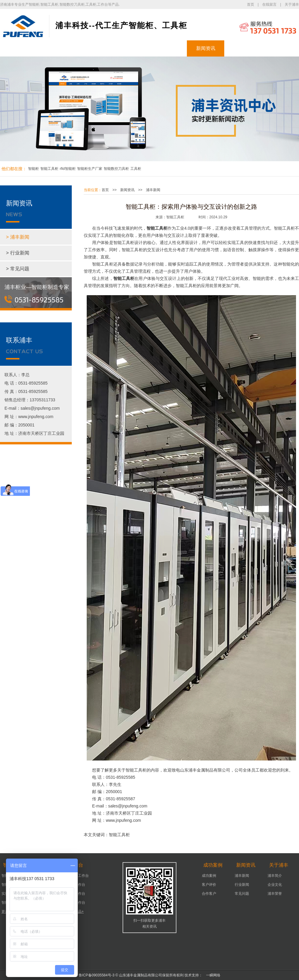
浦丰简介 (275, 876)
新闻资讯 (206, 48)
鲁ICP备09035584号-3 (97, 975)
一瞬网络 (211, 975)
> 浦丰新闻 (18, 237)
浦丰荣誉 (275, 894)
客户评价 (209, 885)
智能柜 (56, 48)
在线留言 (269, 4)
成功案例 (168, 48)
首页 (251, 4)
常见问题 (242, 894)
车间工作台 (76, 894)
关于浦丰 (292, 4)
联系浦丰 (280, 48)
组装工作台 (76, 903)
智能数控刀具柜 (116, 169)
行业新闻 (242, 885)
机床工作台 (76, 885)
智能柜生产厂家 (90, 169)
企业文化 (275, 885)
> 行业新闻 (18, 253)
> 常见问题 (18, 269)
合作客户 (209, 894)
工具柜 (94, 48)
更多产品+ (75, 912)
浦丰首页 (19, 48)
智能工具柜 (49, 169)
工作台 (131, 48)
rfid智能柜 (68, 169)
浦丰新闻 (153, 190)
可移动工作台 (78, 876)
